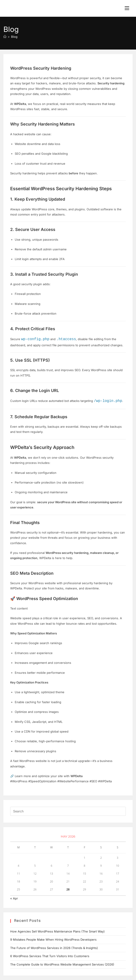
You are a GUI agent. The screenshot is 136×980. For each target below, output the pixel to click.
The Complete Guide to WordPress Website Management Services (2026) (62, 964)
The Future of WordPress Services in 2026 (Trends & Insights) (54, 948)
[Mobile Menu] (127, 8)
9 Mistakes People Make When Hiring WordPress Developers (53, 940)
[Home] (5, 37)
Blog (14, 37)
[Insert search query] (68, 811)
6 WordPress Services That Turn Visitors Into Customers (50, 956)
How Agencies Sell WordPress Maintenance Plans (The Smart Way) (57, 931)
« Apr (14, 898)
